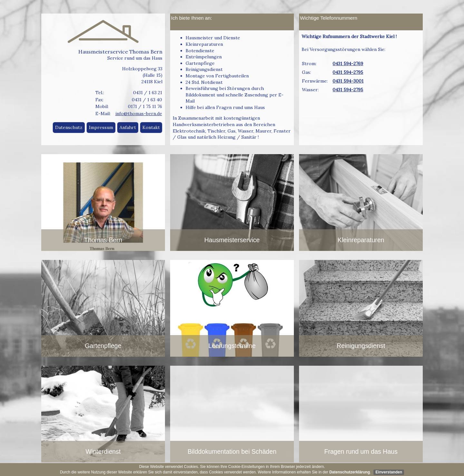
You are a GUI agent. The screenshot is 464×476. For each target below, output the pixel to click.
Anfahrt (128, 127)
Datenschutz (69, 127)
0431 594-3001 (348, 81)
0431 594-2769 (348, 64)
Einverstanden (389, 472)
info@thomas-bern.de (139, 114)
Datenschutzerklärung (350, 472)
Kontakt (151, 127)
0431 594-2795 (348, 72)
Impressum (101, 127)
